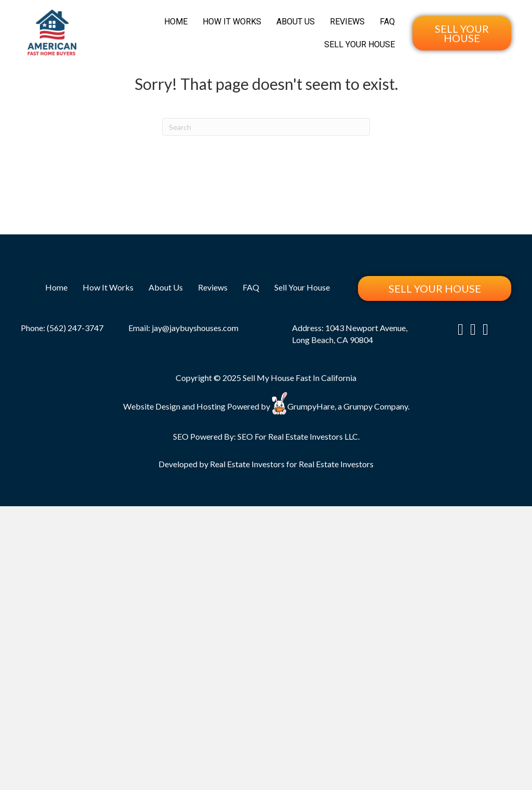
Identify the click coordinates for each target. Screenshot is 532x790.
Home (176, 22)
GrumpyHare (311, 406)
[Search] (266, 127)
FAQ (387, 22)
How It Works (232, 22)
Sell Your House (360, 44)
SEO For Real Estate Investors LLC (298, 436)
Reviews (347, 22)
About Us (296, 22)
